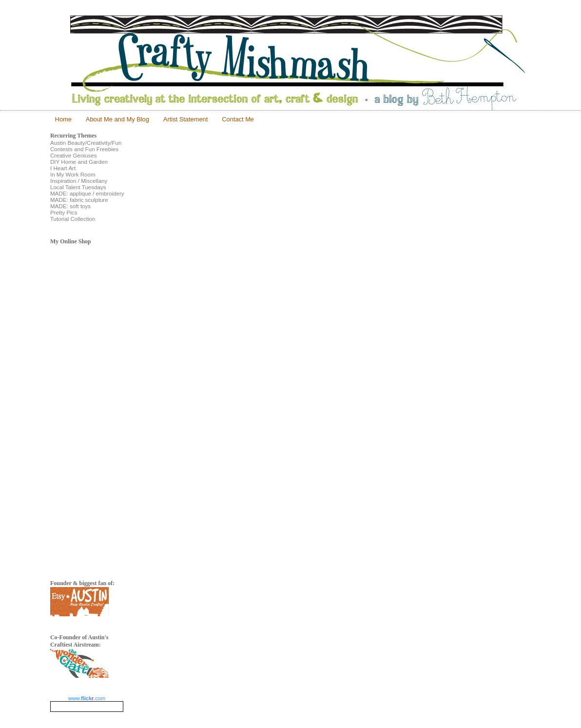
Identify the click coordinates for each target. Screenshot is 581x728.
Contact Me (238, 119)
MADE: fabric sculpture (79, 200)
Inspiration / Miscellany (79, 181)
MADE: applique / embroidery (87, 193)
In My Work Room (73, 174)
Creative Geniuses (74, 155)
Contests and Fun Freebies (84, 149)
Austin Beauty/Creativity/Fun (86, 143)
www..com (87, 698)
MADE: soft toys (70, 206)
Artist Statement (185, 119)
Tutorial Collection (73, 219)
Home (63, 119)
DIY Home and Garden (79, 162)
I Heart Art (63, 168)
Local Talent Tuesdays (78, 187)
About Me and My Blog (117, 119)
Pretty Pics (64, 212)
